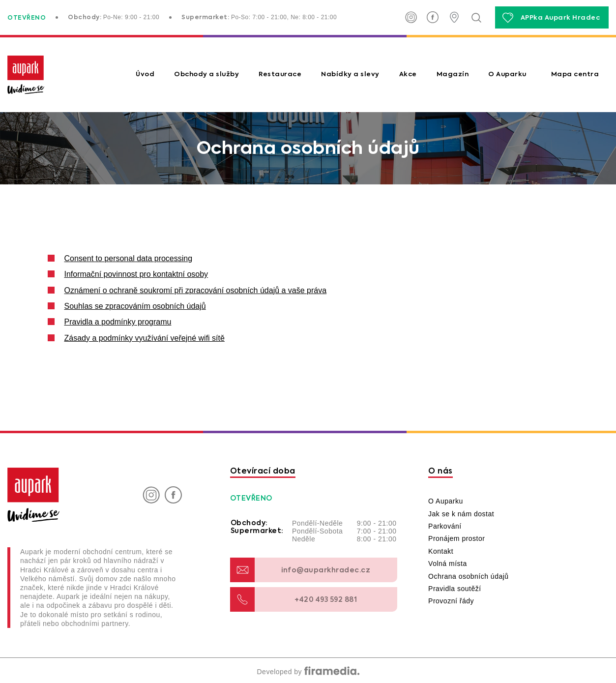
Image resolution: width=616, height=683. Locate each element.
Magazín (453, 74)
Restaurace (280, 74)
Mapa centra (575, 74)
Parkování (445, 526)
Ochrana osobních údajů (469, 576)
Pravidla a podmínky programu (118, 322)
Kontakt (441, 551)
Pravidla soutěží (455, 589)
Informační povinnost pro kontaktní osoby (136, 274)
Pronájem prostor (456, 538)
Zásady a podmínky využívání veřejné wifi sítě (145, 338)
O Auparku (507, 74)
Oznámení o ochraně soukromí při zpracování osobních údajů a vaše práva (196, 290)
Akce (408, 74)
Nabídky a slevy (350, 74)
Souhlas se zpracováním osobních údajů (135, 306)
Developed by (308, 672)
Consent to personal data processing (129, 258)
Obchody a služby (206, 74)
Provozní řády (451, 601)
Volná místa (448, 564)
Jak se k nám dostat (461, 514)
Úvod (145, 74)
